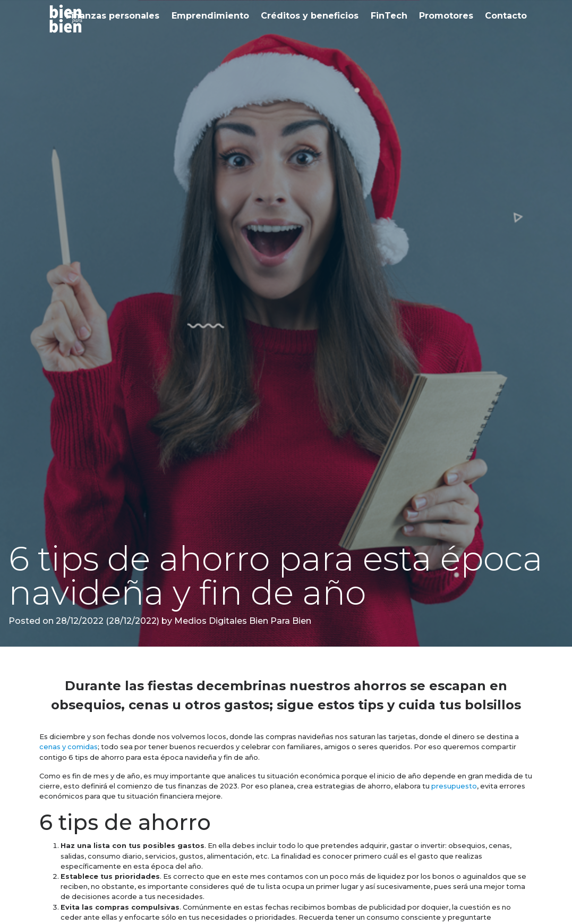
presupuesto (454, 786)
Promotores (446, 16)
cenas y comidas (69, 747)
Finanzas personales (113, 16)
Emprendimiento (210, 16)
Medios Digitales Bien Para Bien (242, 621)
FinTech (389, 16)
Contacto (506, 16)
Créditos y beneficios (310, 16)
